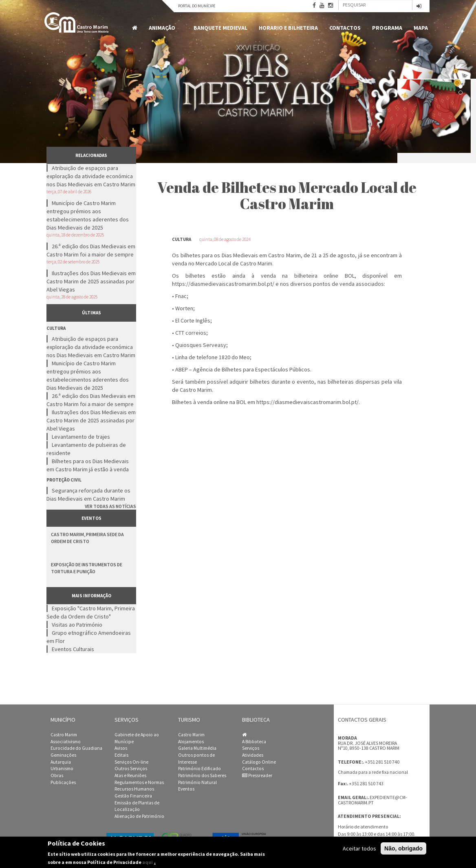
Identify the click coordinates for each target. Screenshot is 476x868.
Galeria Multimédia (197, 748)
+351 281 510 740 (382, 762)
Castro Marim (64, 735)
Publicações (63, 782)
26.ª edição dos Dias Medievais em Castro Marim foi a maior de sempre (91, 250)
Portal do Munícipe (197, 6)
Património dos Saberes (202, 775)
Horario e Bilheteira (288, 28)
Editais (121, 755)
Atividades (253, 755)
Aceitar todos (359, 848)
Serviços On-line (131, 762)
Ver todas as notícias (110, 506)
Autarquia (61, 762)
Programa (387, 28)
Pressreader (257, 775)
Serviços (251, 748)
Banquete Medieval (220, 28)
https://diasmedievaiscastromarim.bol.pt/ (223, 284)
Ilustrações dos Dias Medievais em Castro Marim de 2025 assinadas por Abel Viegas (91, 281)
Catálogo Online (259, 762)
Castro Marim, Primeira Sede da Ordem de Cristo (87, 538)
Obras (57, 775)
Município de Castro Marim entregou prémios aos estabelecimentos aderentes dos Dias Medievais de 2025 (88, 215)
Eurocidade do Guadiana (76, 748)
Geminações (63, 755)
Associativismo (66, 742)
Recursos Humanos (134, 789)
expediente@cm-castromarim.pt (372, 800)
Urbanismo (62, 769)
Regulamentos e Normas (139, 782)
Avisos (121, 748)
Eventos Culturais (73, 649)
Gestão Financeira (133, 796)
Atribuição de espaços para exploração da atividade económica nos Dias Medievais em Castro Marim (91, 176)
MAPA (421, 28)
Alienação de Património (139, 816)
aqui (148, 862)
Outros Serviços (131, 769)
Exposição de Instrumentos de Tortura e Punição (87, 568)
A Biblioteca (254, 742)
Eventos (186, 789)
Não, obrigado (403, 848)
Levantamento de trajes (81, 437)
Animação (163, 28)
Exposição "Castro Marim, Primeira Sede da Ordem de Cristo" (91, 612)
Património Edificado (199, 769)
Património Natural (197, 782)
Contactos (345, 28)
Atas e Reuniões (130, 775)
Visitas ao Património (77, 625)
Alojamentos (191, 742)
